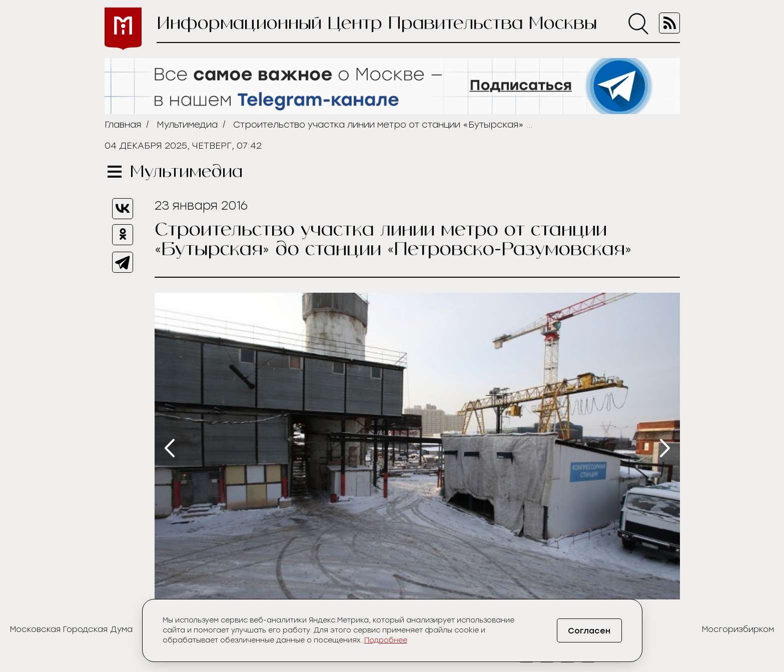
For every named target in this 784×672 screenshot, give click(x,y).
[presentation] (170, 448)
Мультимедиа (187, 125)
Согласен (589, 631)
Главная (123, 125)
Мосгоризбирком (738, 629)
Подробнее (386, 640)
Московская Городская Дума (71, 629)
